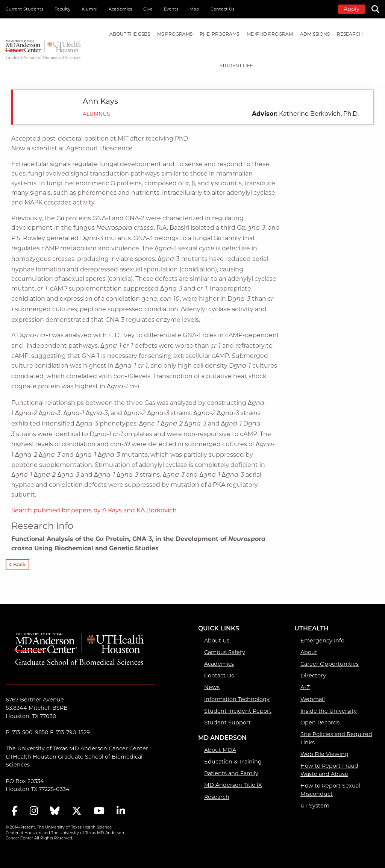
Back (17, 565)
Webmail (313, 699)
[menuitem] (130, 34)
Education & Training (233, 762)
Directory (313, 676)
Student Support (227, 723)
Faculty (62, 9)
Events (171, 9)
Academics (120, 9)
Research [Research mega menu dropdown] (350, 34)
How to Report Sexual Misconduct (330, 790)
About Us (217, 641)
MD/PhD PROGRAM (270, 34)
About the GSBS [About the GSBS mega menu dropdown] (130, 34)
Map (194, 9)
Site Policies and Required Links (336, 738)
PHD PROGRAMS (219, 34)
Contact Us (222, 9)
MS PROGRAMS (175, 34)
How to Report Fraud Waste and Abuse (329, 770)
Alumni (89, 9)
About (309, 652)
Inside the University (329, 711)
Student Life (236, 66)
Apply (352, 9)
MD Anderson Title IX (233, 785)
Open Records (320, 723)
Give (148, 9)
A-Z (305, 687)
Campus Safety (225, 652)
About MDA (220, 750)
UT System (315, 806)
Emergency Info (322, 641)
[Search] (378, 8)
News (212, 687)
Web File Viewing (324, 754)
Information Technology (237, 699)
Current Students (24, 9)
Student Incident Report (238, 711)
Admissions (315, 34)
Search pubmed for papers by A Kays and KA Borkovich (94, 510)
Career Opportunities (330, 664)
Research (217, 797)
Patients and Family (231, 773)
